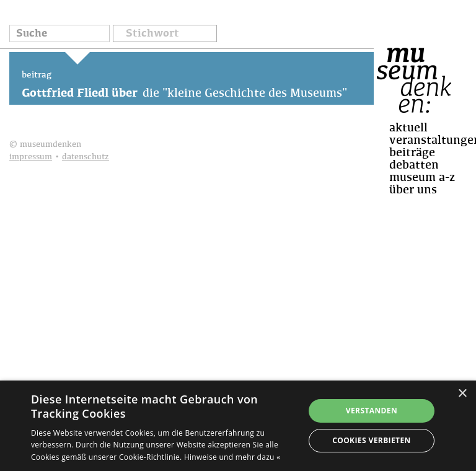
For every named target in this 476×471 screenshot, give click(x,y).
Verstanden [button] (372, 411)
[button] (165, 35)
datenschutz (86, 157)
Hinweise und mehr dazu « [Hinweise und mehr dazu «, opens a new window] (232, 457)
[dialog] (238, 426)
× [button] (462, 394)
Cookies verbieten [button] (372, 440)
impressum (31, 157)
